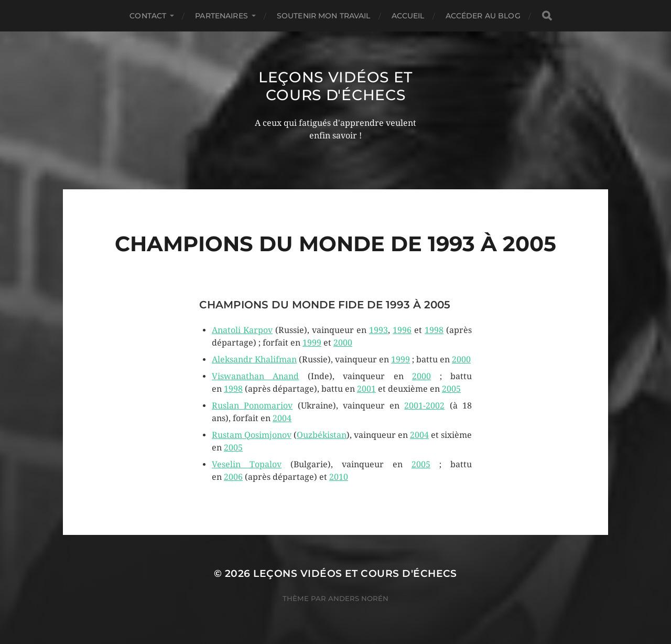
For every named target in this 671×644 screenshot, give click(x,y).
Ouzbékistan (322, 435)
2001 (366, 389)
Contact (148, 16)
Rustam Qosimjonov (252, 435)
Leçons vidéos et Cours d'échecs (335, 86)
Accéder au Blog (483, 16)
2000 (343, 343)
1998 (434, 330)
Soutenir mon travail (324, 16)
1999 (312, 343)
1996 (402, 330)
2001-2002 (424, 406)
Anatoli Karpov (242, 330)
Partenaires (221, 16)
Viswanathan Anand (255, 376)
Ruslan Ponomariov (252, 406)
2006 (233, 477)
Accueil (408, 16)
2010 (339, 477)
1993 (378, 330)
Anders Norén (358, 598)
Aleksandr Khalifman (254, 359)
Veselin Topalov (247, 464)
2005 (451, 389)
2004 (282, 418)
